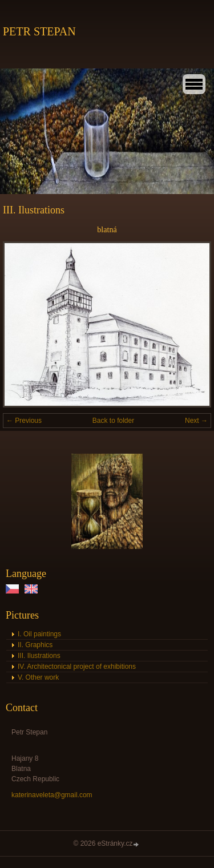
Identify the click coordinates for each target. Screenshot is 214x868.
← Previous (24, 421)
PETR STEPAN (39, 31)
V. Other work (38, 677)
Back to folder (113, 421)
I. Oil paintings (39, 634)
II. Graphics (35, 645)
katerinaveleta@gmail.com (52, 795)
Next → (196, 421)
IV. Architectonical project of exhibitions (77, 667)
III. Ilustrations (39, 656)
